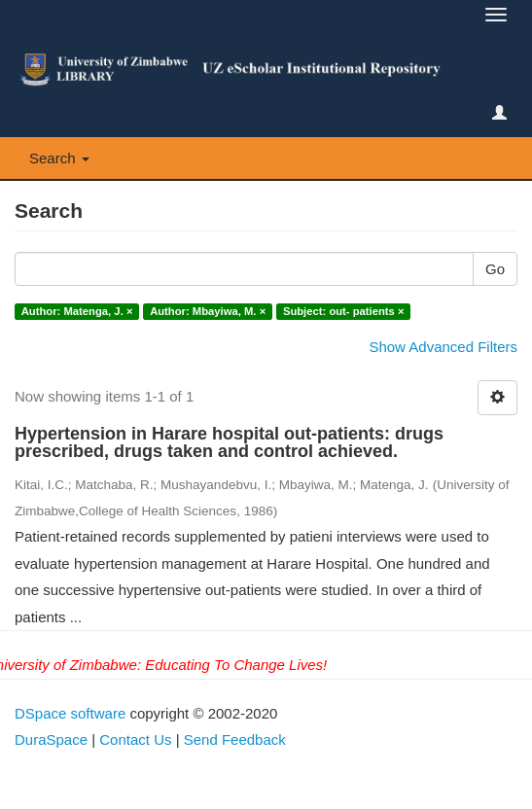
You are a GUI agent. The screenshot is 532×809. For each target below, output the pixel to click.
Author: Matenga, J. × (77, 311)
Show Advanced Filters (443, 347)
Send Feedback (235, 739)
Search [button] (59, 158)
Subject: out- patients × (344, 311)
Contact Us (135, 739)
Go (495, 269)
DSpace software (70, 713)
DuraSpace (51, 739)
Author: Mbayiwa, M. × (208, 311)
